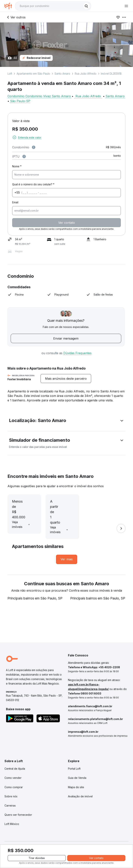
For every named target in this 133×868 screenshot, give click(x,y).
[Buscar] (86, 6)
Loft (10, 74)
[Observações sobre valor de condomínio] (34, 147)
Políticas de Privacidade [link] (50, 840)
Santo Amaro (62, 74)
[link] (67, 552)
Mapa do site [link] (76, 780)
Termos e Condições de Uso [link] (89, 840)
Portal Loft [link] (74, 761)
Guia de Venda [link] (77, 771)
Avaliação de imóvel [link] (80, 789)
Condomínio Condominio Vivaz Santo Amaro (39, 96)
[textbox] (53, 6)
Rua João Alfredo (86, 74)
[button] (66, 421)
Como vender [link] (13, 771)
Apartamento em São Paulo (33, 74)
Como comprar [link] (14, 780)
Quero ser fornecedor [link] (18, 808)
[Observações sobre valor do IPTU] (24, 156)
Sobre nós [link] (11, 789)
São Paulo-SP (20, 101)
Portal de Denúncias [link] (17, 840)
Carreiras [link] (10, 798)
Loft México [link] (12, 817)
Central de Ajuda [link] (15, 761)
